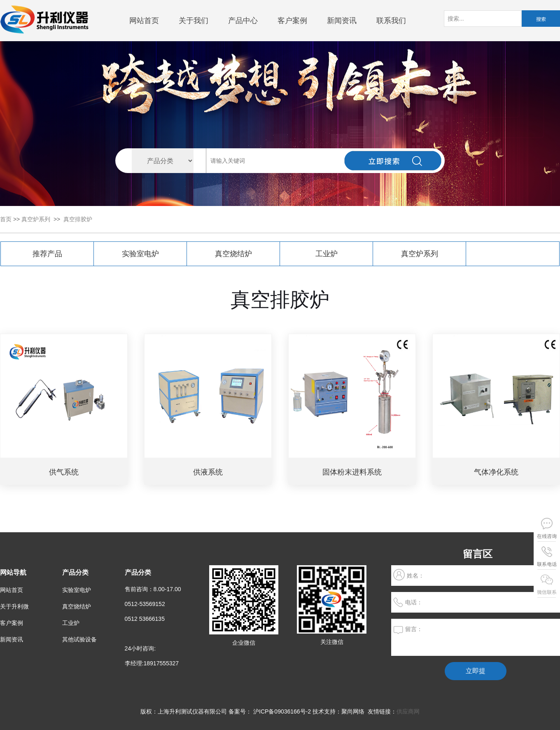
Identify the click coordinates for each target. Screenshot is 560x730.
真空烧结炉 (233, 254)
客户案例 (292, 21)
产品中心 (243, 21)
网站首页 (144, 21)
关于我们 (194, 21)
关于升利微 (14, 606)
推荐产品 (47, 254)
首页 (6, 219)
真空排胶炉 (78, 219)
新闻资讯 (342, 21)
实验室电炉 (140, 254)
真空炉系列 (36, 219)
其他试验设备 (79, 639)
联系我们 (391, 21)
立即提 (476, 671)
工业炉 (327, 254)
